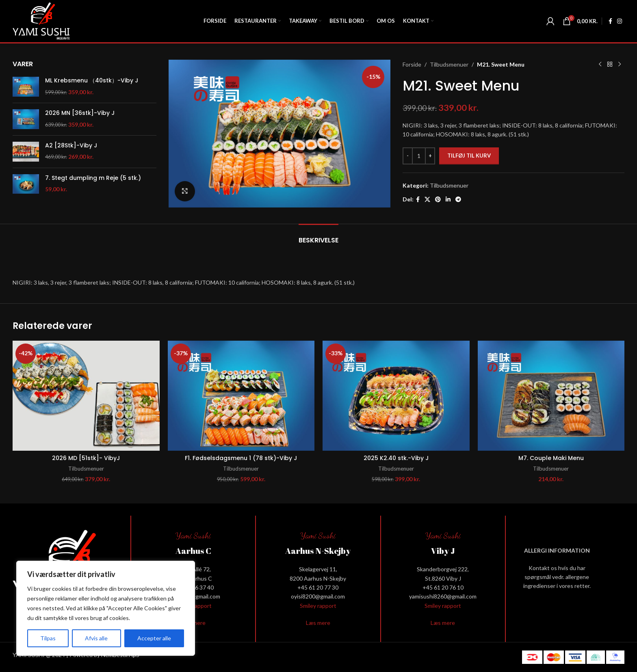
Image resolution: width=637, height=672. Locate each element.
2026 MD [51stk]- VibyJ (86, 458)
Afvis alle (96, 638)
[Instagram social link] (620, 21)
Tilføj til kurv (469, 156)
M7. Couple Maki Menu (551, 458)
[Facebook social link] (610, 21)
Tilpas (48, 638)
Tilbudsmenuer (449, 64)
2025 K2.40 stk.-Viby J (396, 458)
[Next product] (620, 65)
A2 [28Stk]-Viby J (71, 146)
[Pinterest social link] (438, 200)
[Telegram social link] (458, 200)
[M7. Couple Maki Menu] (551, 396)
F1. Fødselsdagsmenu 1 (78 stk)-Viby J (241, 458)
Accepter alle (154, 638)
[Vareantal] (419, 156)
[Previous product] (600, 65)
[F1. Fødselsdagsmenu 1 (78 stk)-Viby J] (241, 396)
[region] (106, 608)
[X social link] (427, 200)
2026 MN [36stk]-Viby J (80, 113)
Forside (412, 64)
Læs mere (318, 623)
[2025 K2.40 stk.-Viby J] (396, 396)
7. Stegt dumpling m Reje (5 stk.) (93, 178)
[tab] (318, 236)
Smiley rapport (318, 606)
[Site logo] (41, 21)
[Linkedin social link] (448, 200)
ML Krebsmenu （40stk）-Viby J (92, 81)
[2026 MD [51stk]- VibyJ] (86, 396)
